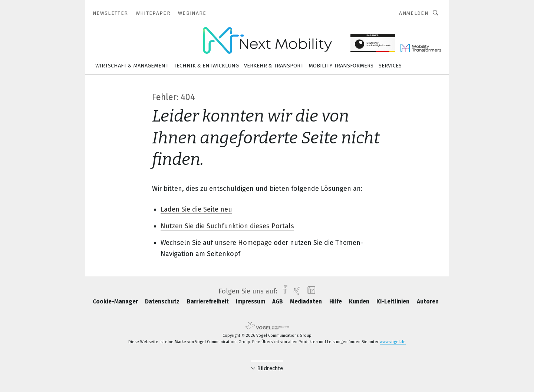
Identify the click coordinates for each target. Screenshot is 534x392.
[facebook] (283, 291)
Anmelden (414, 13)
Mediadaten (307, 302)
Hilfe (336, 302)
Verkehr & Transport (274, 66)
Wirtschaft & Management (132, 66)
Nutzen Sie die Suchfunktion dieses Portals (227, 226)
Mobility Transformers (341, 66)
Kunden (360, 302)
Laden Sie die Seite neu (196, 209)
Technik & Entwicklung (206, 66)
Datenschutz (163, 302)
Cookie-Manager (116, 302)
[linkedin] (309, 291)
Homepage (255, 243)
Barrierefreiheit (209, 302)
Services (390, 66)
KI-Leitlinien (394, 302)
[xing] (295, 291)
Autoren (428, 302)
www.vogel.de (393, 342)
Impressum (251, 302)
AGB (278, 302)
